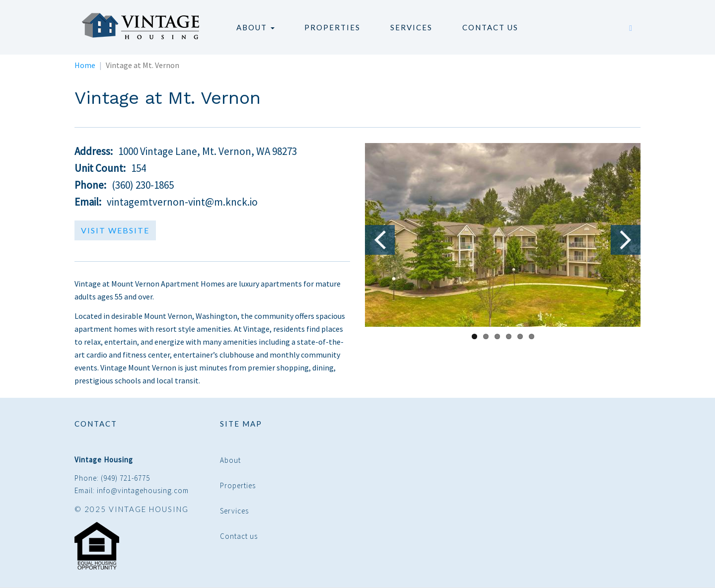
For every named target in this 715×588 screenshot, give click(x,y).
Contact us (490, 27)
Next (626, 240)
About (255, 27)
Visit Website (115, 230)
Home (85, 65)
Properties (332, 27)
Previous (380, 240)
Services (411, 27)
